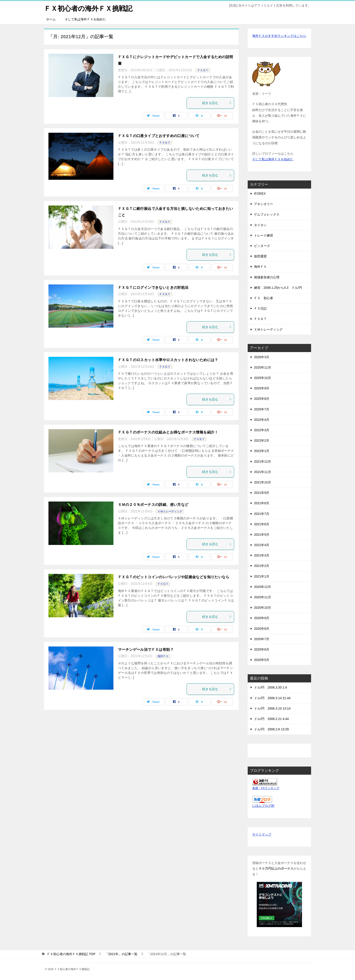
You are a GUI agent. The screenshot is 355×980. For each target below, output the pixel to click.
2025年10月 (263, 378)
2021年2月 (262, 566)
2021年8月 (262, 503)
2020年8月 (262, 629)
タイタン (260, 225)
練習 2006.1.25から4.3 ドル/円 (278, 288)
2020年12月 (263, 587)
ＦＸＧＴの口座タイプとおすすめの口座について (159, 136)
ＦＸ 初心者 (264, 298)
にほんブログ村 (263, 806)
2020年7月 (262, 639)
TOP (71, 954)
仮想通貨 (260, 256)
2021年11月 (263, 472)
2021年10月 (263, 482)
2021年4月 (262, 545)
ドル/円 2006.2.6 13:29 (271, 729)
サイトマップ (262, 834)
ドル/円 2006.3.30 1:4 (271, 687)
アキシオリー (264, 204)
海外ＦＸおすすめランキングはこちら (279, 36)
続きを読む (217, 103)
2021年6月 (262, 524)
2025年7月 (262, 409)
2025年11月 (263, 367)
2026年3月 (262, 357)
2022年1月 (262, 451)
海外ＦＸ (163, 656)
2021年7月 (262, 514)
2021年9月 (262, 493)
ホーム (51, 19)
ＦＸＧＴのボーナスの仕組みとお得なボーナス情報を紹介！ (168, 432)
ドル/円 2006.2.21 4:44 (271, 719)
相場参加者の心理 (267, 277)
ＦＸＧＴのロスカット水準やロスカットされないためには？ (168, 360)
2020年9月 (262, 618)
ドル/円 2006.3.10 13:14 (272, 708)
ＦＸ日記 (260, 308)
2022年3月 (262, 430)
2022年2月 (262, 440)
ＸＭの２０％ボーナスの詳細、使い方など (153, 505)
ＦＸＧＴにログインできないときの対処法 (153, 288)
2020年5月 (262, 660)
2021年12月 (263, 462)
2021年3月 (262, 555)
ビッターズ (262, 246)
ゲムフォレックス (267, 214)
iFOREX (260, 194)
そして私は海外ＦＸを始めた (85, 19)
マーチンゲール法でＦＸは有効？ (146, 650)
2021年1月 (262, 576)
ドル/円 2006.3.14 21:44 (272, 698)
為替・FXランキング (266, 788)
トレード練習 (264, 235)
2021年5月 (262, 535)
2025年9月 (262, 388)
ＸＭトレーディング (170, 511)
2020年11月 (263, 597)
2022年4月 (262, 420)
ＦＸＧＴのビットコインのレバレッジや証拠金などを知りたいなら (174, 577)
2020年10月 (263, 608)
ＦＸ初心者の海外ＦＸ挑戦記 (88, 8)
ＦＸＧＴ (203, 70)
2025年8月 (262, 399)
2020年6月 (262, 649)
